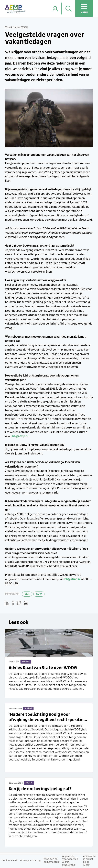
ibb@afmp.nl (20, 436)
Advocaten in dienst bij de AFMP (89, 861)
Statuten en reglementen (51, 861)
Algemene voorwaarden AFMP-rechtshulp (70, 861)
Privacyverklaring (30, 861)
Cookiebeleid (9, 861)
